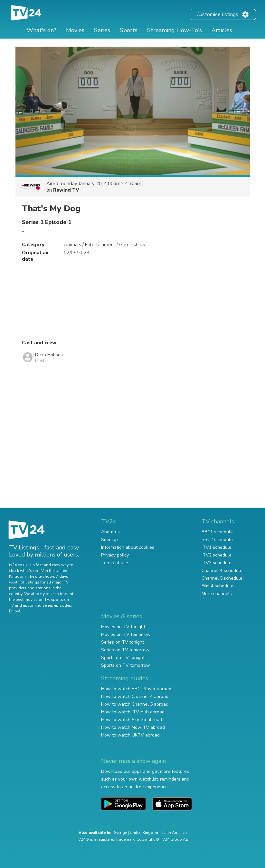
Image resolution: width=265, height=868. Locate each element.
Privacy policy (115, 555)
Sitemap (109, 540)
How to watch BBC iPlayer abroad (136, 689)
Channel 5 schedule (222, 578)
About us (110, 532)
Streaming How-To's (175, 30)
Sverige (120, 833)
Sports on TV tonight (123, 658)
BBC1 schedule (217, 532)
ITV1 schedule (217, 547)
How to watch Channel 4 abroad (135, 696)
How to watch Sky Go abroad (132, 720)
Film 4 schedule (218, 586)
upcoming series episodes (47, 605)
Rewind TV (66, 190)
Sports (129, 30)
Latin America (175, 833)
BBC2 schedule (217, 540)
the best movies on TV (29, 600)
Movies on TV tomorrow (126, 634)
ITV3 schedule (217, 563)
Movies (75, 30)
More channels (217, 594)
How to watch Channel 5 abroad (135, 704)
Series (102, 30)
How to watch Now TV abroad (133, 727)
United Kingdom (145, 833)
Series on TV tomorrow (125, 650)
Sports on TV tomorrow (126, 665)
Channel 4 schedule (222, 570)
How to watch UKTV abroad (130, 735)
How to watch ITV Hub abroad (133, 712)
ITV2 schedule (217, 555)
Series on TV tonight (123, 642)
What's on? (42, 30)
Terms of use (115, 563)
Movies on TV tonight (123, 627)
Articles (222, 30)
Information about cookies (128, 547)
